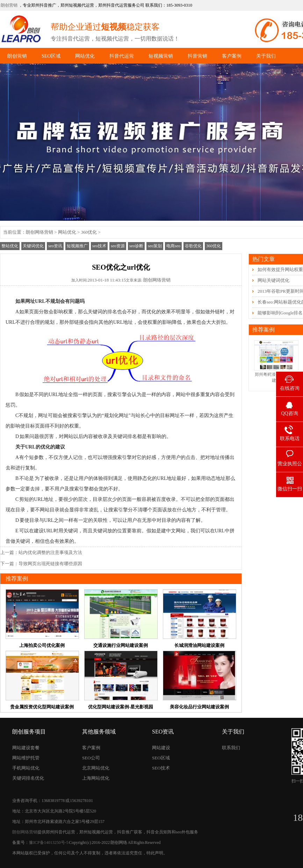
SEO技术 (161, 768)
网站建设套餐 (26, 748)
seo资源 (118, 246)
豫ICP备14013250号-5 (49, 843)
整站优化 (10, 246)
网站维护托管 (26, 758)
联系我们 (231, 748)
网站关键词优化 (273, 280)
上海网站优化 (96, 778)
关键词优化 (33, 246)
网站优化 (85, 56)
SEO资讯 (163, 732)
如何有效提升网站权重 (280, 269)
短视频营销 (161, 56)
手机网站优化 (26, 768)
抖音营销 (197, 56)
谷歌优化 (193, 246)
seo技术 (99, 246)
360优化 (89, 232)
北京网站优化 (96, 768)
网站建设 (161, 748)
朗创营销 (9, 5)
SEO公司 (91, 758)
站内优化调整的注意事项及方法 (50, 552)
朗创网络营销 (39, 232)
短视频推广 (77, 246)
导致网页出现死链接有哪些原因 (50, 564)
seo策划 (155, 246)
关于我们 (266, 56)
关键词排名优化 (28, 778)
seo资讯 (55, 246)
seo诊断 (136, 246)
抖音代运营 (122, 56)
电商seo (173, 246)
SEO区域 (51, 56)
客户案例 (232, 56)
